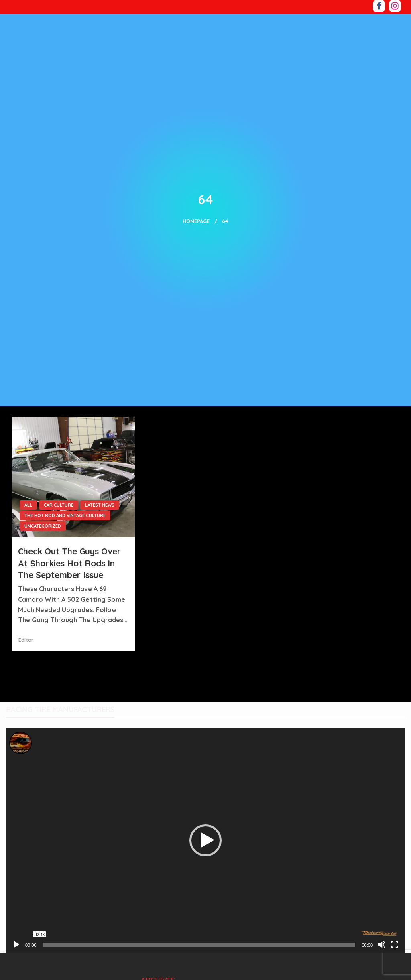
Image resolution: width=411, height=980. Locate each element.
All (28, 505)
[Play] (16, 945)
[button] (205, 840)
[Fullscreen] (395, 945)
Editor (26, 640)
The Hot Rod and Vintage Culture (65, 515)
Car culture (59, 505)
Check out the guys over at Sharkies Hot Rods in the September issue (69, 563)
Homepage (196, 221)
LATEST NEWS (100, 505)
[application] (205, 841)
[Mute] (382, 945)
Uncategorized (43, 526)
